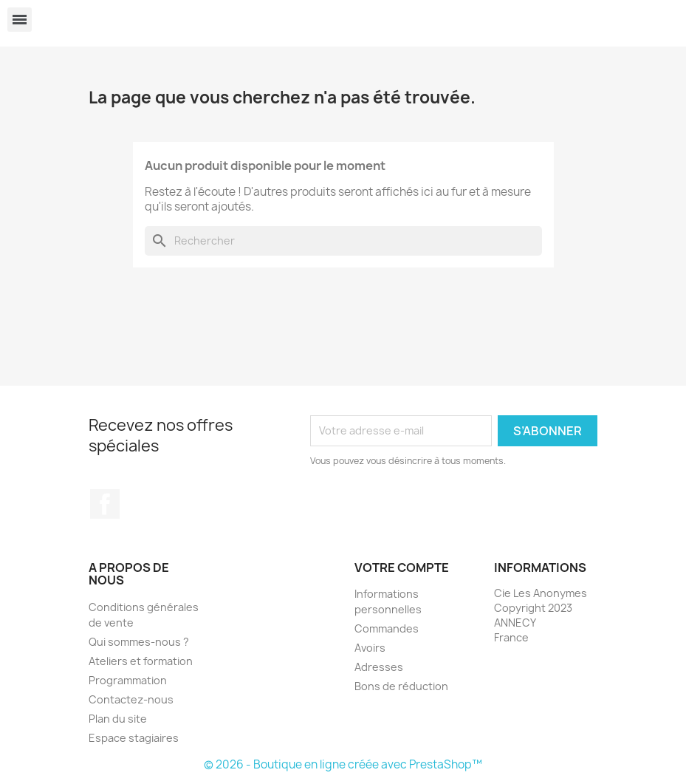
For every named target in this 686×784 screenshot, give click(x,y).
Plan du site (118, 719)
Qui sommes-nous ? (139, 642)
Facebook (105, 504)
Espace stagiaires (134, 738)
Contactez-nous (131, 699)
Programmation (128, 680)
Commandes (387, 628)
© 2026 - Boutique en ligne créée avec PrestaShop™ (343, 764)
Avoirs (370, 648)
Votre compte (402, 567)
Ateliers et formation (141, 661)
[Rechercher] (343, 241)
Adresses (379, 667)
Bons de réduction (401, 686)
